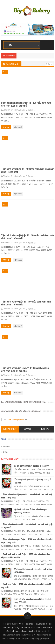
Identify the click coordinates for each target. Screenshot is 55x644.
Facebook (27, 429)
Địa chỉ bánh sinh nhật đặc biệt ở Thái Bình (31, 466)
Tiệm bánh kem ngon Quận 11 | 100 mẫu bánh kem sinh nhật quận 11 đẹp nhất (25, 369)
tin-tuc (5, 72)
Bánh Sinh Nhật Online (15, 420)
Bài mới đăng (12, 64)
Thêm (48, 64)
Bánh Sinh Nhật (10, 429)
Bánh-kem (7, 447)
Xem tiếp (7, 127)
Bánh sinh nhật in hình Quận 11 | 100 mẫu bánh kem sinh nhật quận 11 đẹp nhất (26, 104)
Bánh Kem (45, 429)
